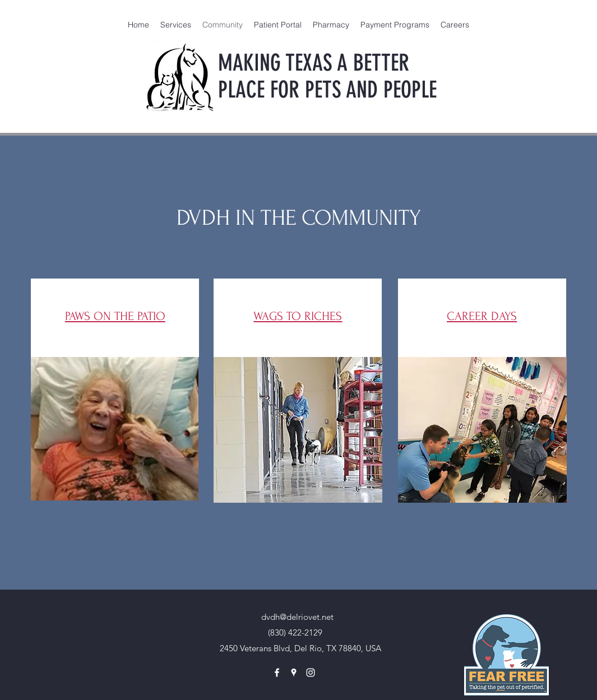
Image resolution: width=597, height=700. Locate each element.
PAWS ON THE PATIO (115, 316)
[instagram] (311, 673)
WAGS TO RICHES (298, 316)
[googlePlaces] (294, 673)
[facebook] (277, 673)
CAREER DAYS (482, 316)
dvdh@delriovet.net (297, 617)
